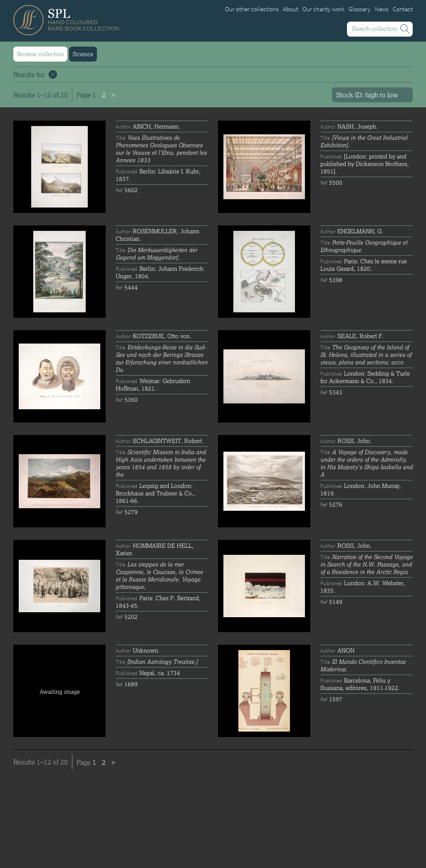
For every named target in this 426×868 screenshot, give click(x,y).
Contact (403, 9)
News (382, 9)
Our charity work (323, 9)
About (291, 9)
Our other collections (252, 9)
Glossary (360, 9)
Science (83, 54)
